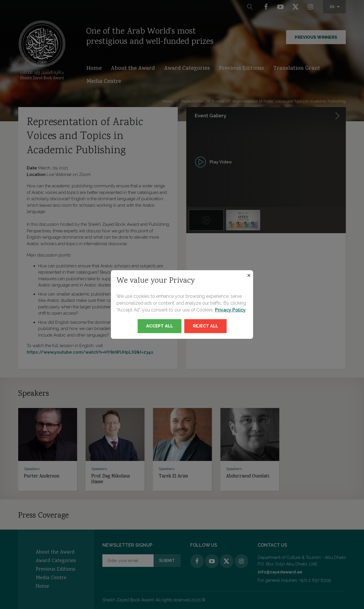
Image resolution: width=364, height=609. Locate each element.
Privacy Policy (230, 310)
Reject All (205, 326)
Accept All (160, 326)
